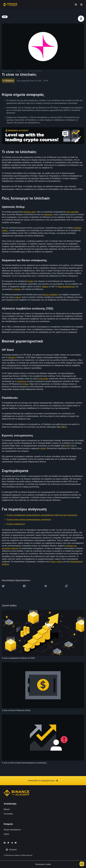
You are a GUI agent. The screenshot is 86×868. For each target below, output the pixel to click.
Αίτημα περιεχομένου (12, 830)
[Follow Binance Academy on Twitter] (8, 843)
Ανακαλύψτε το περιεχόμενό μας (43, 781)
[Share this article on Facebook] (24, 586)
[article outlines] (81, 19)
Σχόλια (6, 834)
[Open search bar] (75, 5)
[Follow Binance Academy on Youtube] (16, 843)
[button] (81, 5)
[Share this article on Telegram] (45, 586)
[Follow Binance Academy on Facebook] (5, 843)
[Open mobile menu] (81, 5)
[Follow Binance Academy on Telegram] (12, 843)
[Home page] (10, 5)
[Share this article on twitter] (3, 586)
